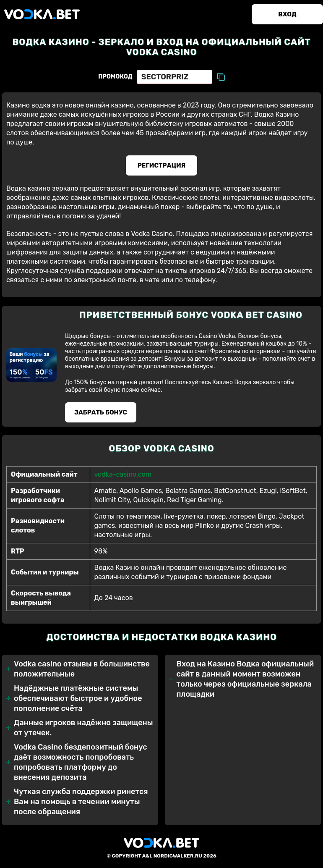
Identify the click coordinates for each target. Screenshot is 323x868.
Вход (287, 14)
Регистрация (162, 165)
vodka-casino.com (123, 474)
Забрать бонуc (101, 412)
